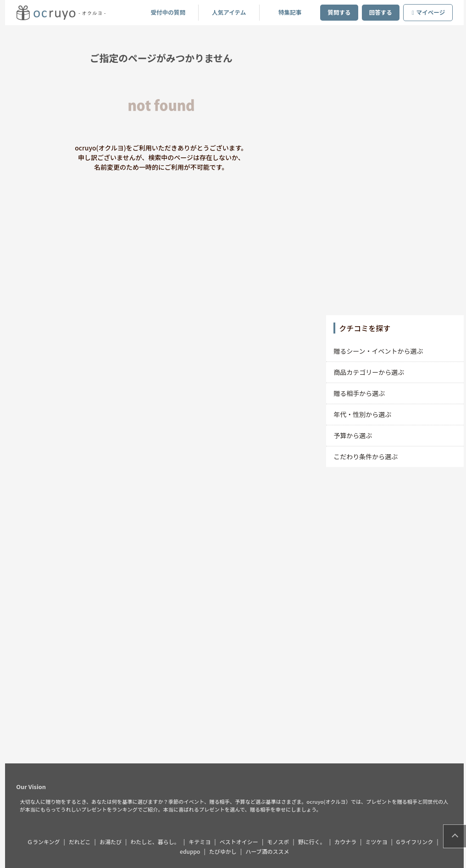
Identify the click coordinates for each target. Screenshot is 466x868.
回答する (383, 12)
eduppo (192, 851)
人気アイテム (231, 12)
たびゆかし (225, 851)
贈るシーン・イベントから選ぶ (380, 351)
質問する (341, 12)
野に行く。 (314, 842)
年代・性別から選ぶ (365, 414)
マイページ (431, 12)
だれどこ (82, 842)
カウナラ (348, 842)
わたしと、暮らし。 (157, 842)
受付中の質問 (170, 12)
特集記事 (292, 12)
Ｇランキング (46, 842)
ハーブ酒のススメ (269, 851)
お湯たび (113, 842)
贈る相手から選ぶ (361, 393)
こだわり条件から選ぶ (368, 456)
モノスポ (280, 842)
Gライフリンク (417, 842)
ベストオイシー (241, 842)
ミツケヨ (378, 842)
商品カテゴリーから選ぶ (371, 372)
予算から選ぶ (355, 435)
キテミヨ (202, 842)
